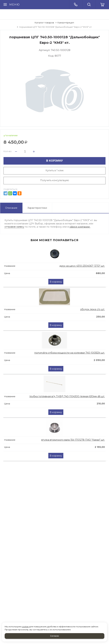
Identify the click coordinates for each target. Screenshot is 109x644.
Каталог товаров (44, 23)
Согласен (54, 636)
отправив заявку (14, 227)
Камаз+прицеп (66, 23)
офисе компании (80, 227)
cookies (25, 627)
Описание (11, 208)
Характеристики (37, 208)
